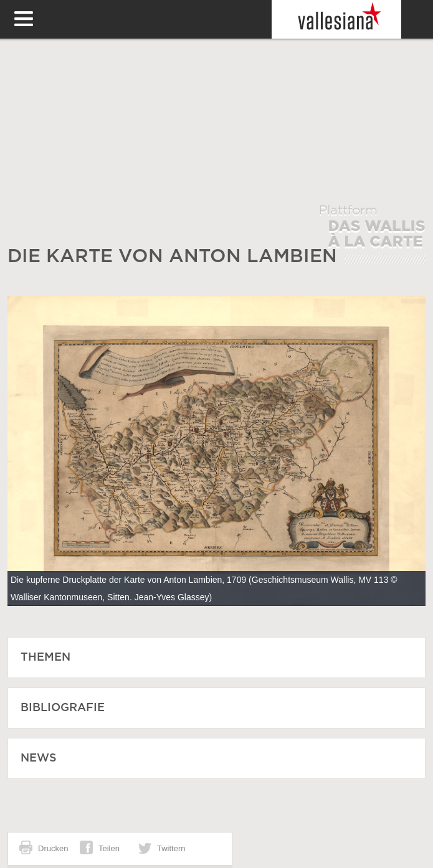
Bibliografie (63, 708)
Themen (45, 658)
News (39, 758)
